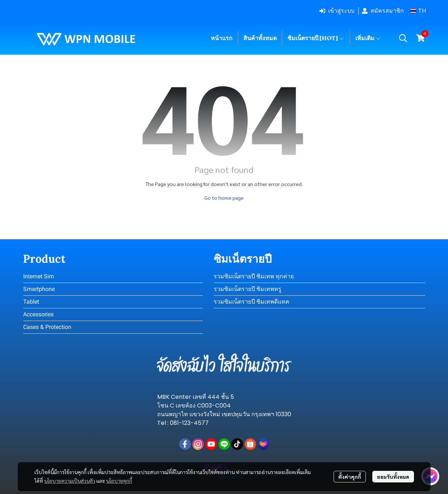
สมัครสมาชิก (383, 11)
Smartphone (39, 289)
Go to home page (224, 198)
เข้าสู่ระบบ (337, 11)
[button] (418, 11)
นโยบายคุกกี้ (119, 481)
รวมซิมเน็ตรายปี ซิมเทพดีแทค (252, 302)
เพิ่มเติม (368, 38)
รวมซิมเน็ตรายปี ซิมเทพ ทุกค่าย (254, 276)
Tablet (31, 302)
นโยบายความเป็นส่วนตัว (70, 481)
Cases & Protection (47, 327)
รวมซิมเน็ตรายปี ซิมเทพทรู (248, 289)
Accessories (38, 314)
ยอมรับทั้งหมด (393, 477)
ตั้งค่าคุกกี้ (350, 477)
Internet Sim (39, 276)
